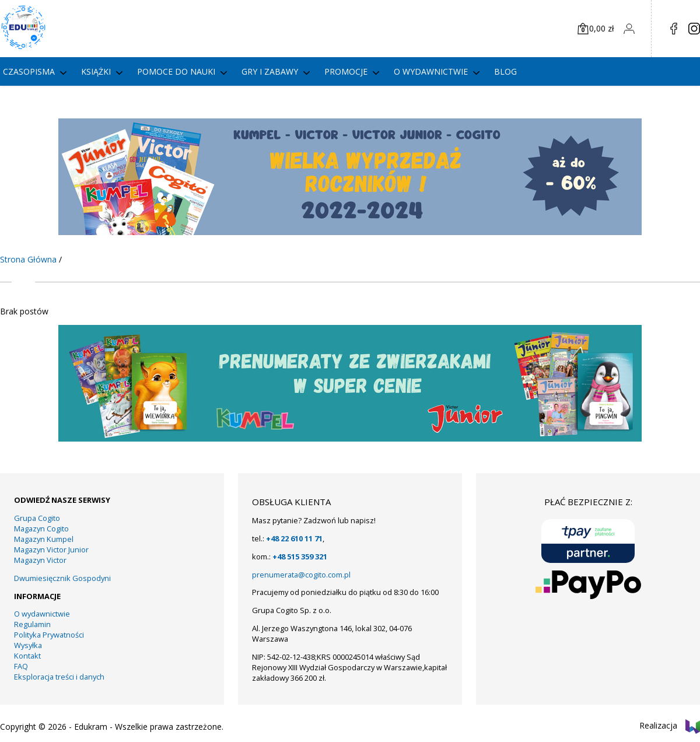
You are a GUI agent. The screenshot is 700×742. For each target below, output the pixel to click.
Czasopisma (29, 71)
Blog (505, 71)
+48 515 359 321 (300, 556)
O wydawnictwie (431, 71)
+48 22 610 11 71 (294, 538)
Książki (96, 71)
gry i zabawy (270, 71)
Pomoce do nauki (176, 71)
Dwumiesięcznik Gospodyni (62, 578)
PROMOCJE (346, 71)
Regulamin (32, 624)
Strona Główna (28, 259)
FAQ (21, 666)
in (694, 29)
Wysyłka (28, 645)
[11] (350, 438)
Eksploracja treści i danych (59, 677)
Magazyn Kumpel (44, 539)
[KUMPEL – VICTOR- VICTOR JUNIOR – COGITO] (350, 232)
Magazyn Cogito (41, 528)
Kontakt (27, 656)
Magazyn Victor (40, 560)
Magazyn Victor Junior (51, 549)
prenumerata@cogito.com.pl (301, 575)
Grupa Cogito (37, 518)
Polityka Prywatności (49, 635)
